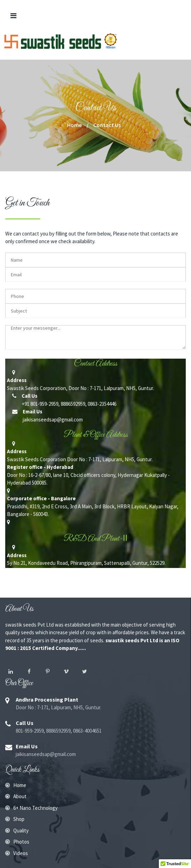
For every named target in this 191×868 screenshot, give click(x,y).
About (20, 796)
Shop (19, 819)
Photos (21, 842)
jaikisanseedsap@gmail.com (52, 420)
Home (20, 785)
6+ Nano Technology (35, 808)
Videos (21, 853)
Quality (21, 830)
